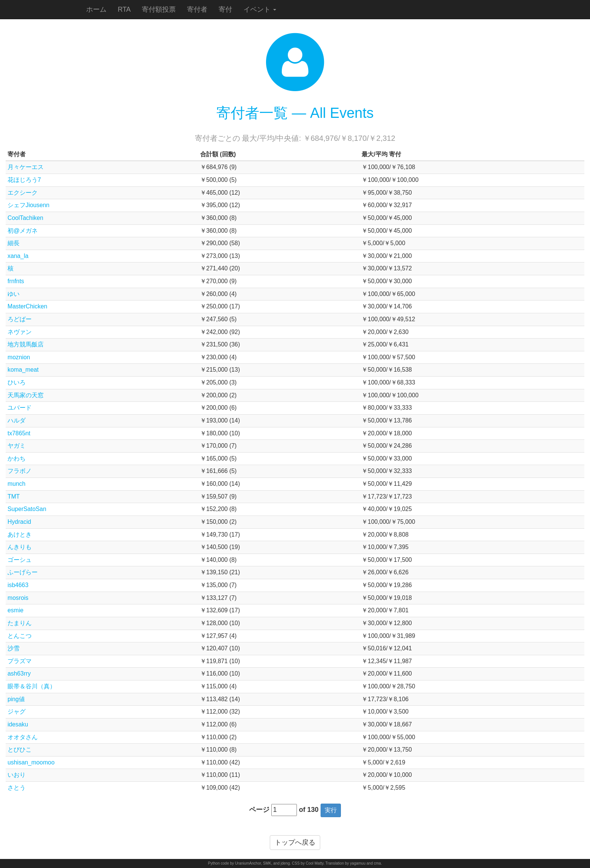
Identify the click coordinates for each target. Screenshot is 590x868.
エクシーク (23, 193)
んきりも (20, 547)
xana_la (18, 256)
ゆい (14, 294)
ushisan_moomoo (31, 762)
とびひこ (20, 750)
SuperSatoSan (27, 509)
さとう (17, 788)
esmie (15, 610)
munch (17, 484)
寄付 (225, 9)
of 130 (309, 810)
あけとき (20, 535)
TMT (14, 497)
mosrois (18, 598)
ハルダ (17, 420)
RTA (124, 9)
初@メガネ (23, 231)
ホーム (96, 9)
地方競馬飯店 (26, 344)
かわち (17, 458)
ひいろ (17, 382)
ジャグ (17, 712)
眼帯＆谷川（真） (32, 686)
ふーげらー (23, 572)
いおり (17, 775)
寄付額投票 (159, 9)
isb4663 (18, 585)
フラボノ (20, 471)
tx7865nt (19, 433)
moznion (19, 357)
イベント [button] (260, 9)
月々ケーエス (26, 167)
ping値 (16, 699)
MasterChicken (27, 306)
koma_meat (23, 370)
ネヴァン (20, 332)
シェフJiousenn (28, 205)
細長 (14, 243)
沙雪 (14, 648)
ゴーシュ (20, 560)
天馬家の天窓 (26, 395)
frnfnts (16, 281)
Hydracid (19, 522)
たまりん (20, 623)
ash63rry (19, 674)
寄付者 (197, 9)
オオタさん (23, 737)
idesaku (18, 724)
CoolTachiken (25, 218)
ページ (259, 810)
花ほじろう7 (24, 180)
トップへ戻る (295, 842)
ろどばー (20, 319)
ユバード (20, 408)
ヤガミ (17, 446)
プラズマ (20, 661)
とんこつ (20, 636)
